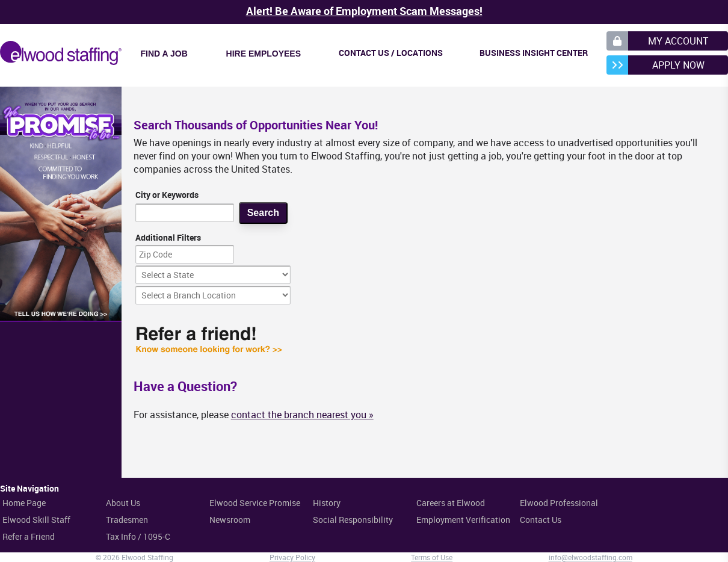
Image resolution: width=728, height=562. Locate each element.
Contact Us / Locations (391, 53)
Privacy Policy (292, 557)
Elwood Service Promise (255, 503)
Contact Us (541, 520)
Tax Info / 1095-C (138, 536)
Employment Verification (463, 520)
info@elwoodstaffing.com (591, 557)
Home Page (24, 503)
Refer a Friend (29, 536)
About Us (123, 503)
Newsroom (230, 520)
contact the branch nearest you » (302, 415)
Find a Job (164, 54)
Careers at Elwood (451, 503)
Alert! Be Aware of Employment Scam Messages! (364, 11)
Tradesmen (127, 520)
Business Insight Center (534, 53)
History (327, 503)
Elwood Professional (559, 503)
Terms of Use (432, 557)
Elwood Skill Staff (36, 520)
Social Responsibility (353, 520)
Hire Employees (264, 54)
